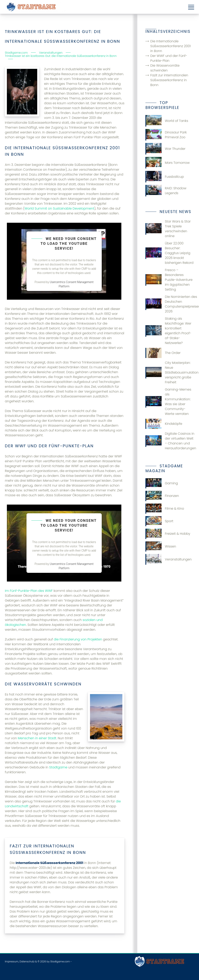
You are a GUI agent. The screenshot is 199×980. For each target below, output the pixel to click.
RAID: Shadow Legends (166, 191)
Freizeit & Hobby (168, 534)
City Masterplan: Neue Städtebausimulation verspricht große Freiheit (170, 372)
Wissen (161, 546)
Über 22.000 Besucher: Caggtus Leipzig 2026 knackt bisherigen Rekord (169, 253)
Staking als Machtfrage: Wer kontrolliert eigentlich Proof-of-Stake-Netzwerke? (168, 331)
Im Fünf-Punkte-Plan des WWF (29, 591)
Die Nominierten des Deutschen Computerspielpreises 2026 (170, 304)
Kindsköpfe (164, 424)
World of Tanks (167, 121)
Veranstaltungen (168, 559)
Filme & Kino (165, 509)
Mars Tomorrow (168, 163)
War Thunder (165, 149)
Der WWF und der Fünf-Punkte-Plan (169, 58)
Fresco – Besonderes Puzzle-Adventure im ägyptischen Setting (169, 280)
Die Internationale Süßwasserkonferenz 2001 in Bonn (170, 46)
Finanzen (162, 496)
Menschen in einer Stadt (37, 738)
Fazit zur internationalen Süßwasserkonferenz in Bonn (169, 80)
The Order (163, 353)
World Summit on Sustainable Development (59, 208)
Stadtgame (58, 767)
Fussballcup (165, 177)
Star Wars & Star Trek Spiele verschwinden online (168, 229)
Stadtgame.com (60, 961)
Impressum (12, 961)
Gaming (162, 483)
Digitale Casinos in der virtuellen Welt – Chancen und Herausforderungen (170, 441)
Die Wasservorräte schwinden (165, 68)
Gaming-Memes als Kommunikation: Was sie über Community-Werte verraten (168, 402)
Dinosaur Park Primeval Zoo (166, 135)
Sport (159, 521)
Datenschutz (27, 961)
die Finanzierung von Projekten (78, 639)
